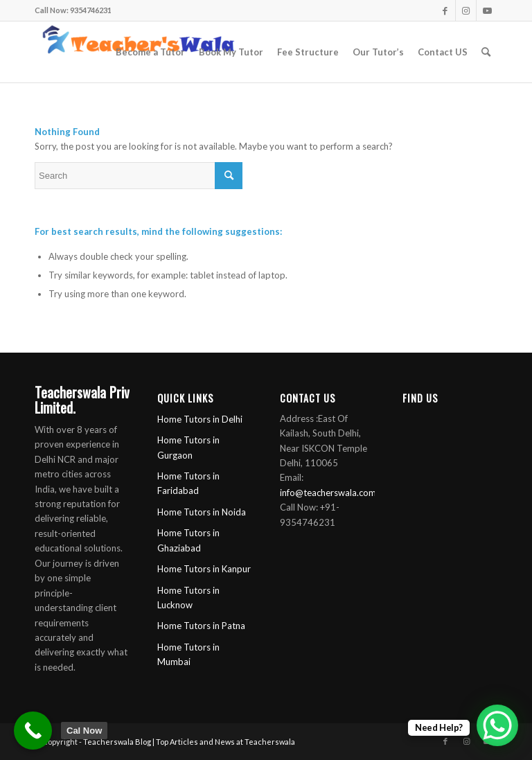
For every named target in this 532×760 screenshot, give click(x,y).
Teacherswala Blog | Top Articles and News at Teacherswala (189, 742)
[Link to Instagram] (466, 10)
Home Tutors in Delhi (200, 419)
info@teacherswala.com (328, 493)
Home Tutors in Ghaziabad (188, 540)
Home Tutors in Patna (201, 626)
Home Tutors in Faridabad (188, 483)
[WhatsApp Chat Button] (497, 725)
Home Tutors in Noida (202, 512)
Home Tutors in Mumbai (188, 654)
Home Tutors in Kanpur (204, 569)
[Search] (486, 52)
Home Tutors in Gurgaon (188, 447)
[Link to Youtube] (487, 10)
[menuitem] (150, 52)
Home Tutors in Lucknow (188, 598)
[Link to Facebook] (445, 10)
